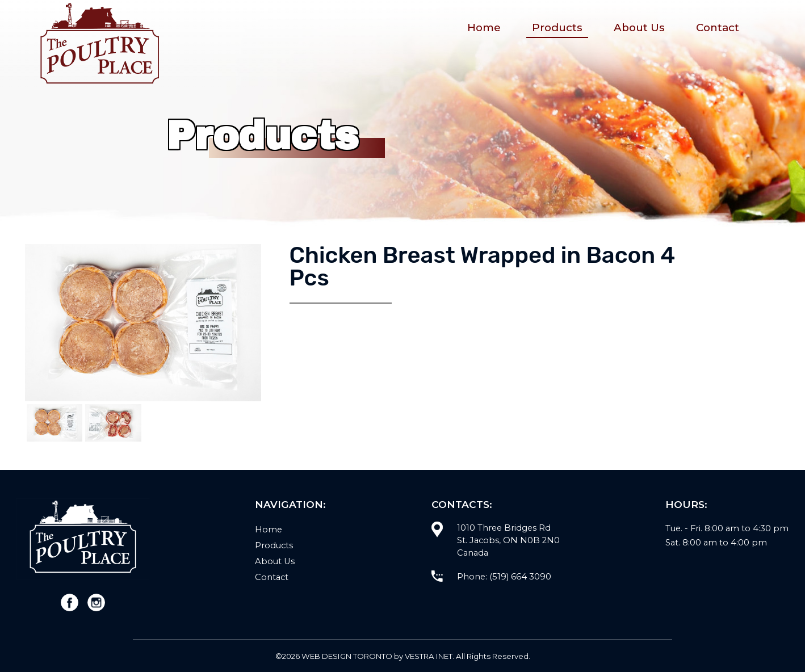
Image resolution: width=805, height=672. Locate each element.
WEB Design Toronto (347, 656)
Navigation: (290, 504)
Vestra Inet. (429, 656)
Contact (718, 28)
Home (484, 28)
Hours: (686, 504)
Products (557, 28)
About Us (639, 28)
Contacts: (462, 504)
